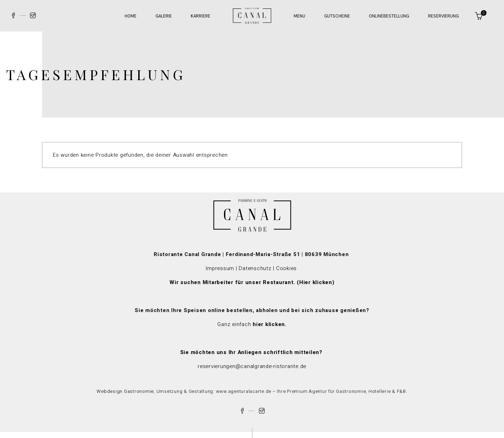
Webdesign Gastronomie (125, 391)
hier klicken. (270, 324)
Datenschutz (255, 268)
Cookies (287, 268)
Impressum (220, 268)
